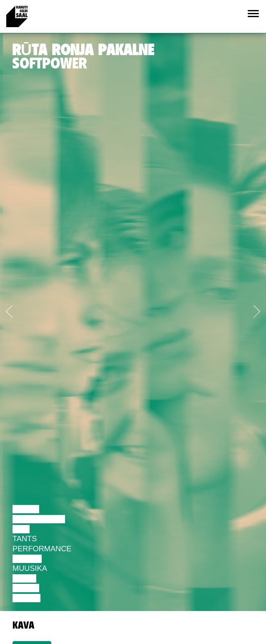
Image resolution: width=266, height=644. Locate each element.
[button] (20, 310)
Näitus (26, 598)
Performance (42, 549)
